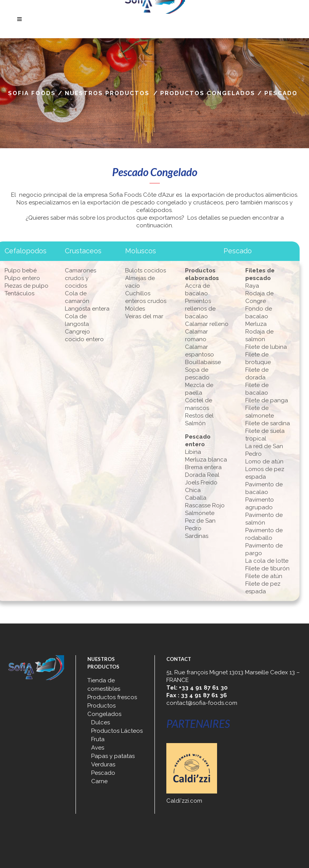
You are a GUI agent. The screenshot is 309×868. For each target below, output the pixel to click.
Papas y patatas (113, 756)
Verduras (103, 764)
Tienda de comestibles (104, 685)
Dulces (101, 722)
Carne (99, 781)
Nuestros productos (107, 93)
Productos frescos (112, 697)
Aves (98, 748)
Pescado (103, 773)
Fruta (98, 739)
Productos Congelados (208, 93)
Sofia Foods (32, 93)
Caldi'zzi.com (184, 801)
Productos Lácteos (117, 731)
